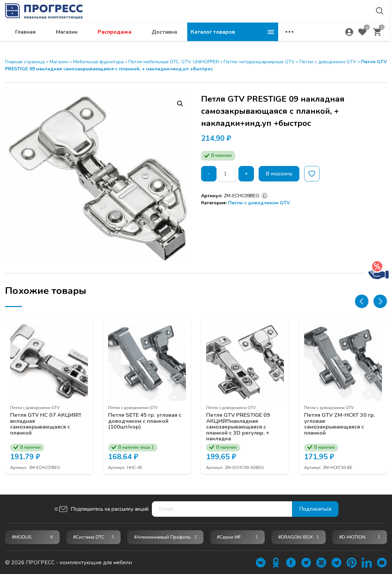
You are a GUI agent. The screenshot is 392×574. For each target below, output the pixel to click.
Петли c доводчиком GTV (328, 62)
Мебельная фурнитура (98, 62)
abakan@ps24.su (332, 22)
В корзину (279, 174)
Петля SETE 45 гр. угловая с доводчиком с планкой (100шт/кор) (145, 421)
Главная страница (25, 62)
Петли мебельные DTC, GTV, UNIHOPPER (174, 62)
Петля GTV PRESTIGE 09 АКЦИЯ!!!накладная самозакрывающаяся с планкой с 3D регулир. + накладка (238, 427)
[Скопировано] (265, 196)
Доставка (255, 39)
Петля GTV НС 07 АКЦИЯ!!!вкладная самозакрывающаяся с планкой (46, 424)
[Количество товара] (227, 174)
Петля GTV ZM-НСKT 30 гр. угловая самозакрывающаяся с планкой (340, 424)
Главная (116, 39)
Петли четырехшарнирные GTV (259, 62)
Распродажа (205, 39)
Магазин (158, 39)
